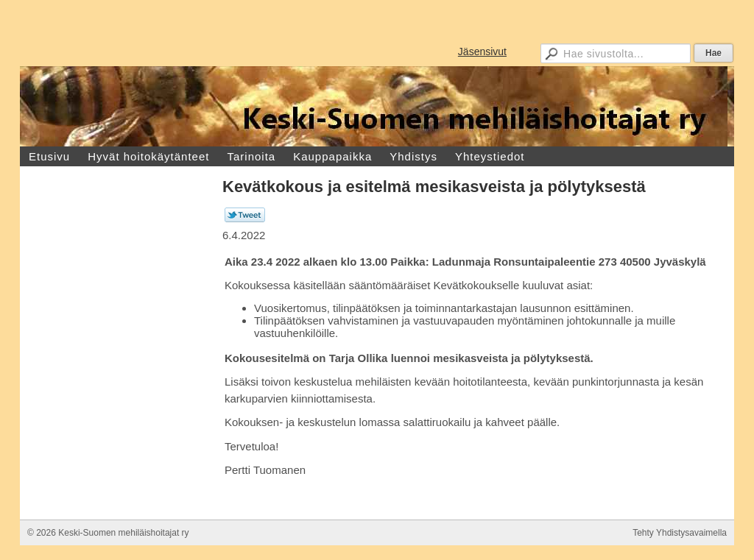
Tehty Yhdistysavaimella (680, 533)
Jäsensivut (482, 52)
